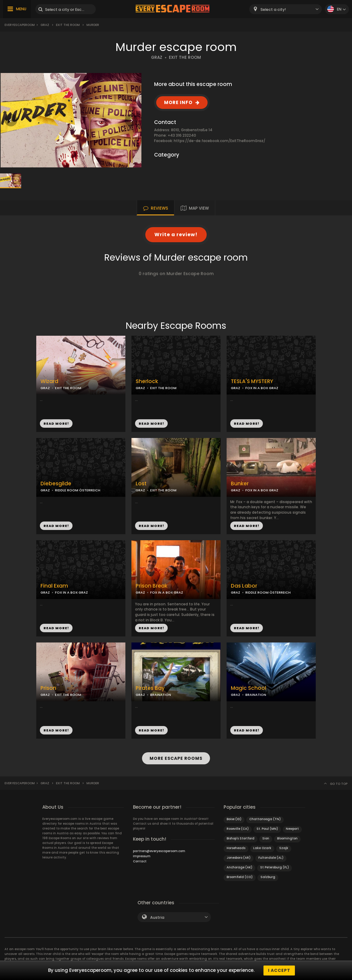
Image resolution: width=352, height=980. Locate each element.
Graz (45, 25)
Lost (141, 484)
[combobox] (286, 9)
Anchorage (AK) (239, 867)
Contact (140, 861)
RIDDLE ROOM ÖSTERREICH (78, 490)
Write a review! (176, 235)
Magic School (249, 688)
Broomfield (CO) (240, 877)
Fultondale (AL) (271, 858)
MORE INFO (178, 102)
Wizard (49, 381)
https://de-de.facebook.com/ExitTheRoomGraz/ (220, 141)
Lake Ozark (262, 848)
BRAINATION (161, 695)
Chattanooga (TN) (265, 819)
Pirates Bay (150, 688)
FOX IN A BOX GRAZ (262, 388)
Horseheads (236, 848)
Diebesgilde (56, 484)
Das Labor (244, 586)
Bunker (240, 484)
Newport (292, 829)
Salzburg (268, 877)
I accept (279, 970)
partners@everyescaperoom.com (159, 851)
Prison (48, 688)
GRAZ (157, 57)
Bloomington (287, 838)
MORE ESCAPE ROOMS (176, 758)
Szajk (284, 848)
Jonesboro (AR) (239, 858)
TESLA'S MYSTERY (252, 381)
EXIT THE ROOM (185, 57)
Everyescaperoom (20, 25)
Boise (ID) (234, 819)
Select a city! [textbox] (273, 10)
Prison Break (152, 586)
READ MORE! (56, 423)
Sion (266, 838)
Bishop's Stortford (241, 838)
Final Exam (54, 586)
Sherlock (147, 381)
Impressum (142, 856)
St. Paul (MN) (267, 829)
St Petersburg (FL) (274, 867)
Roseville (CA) (238, 829)
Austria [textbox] (157, 917)
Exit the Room (68, 25)
